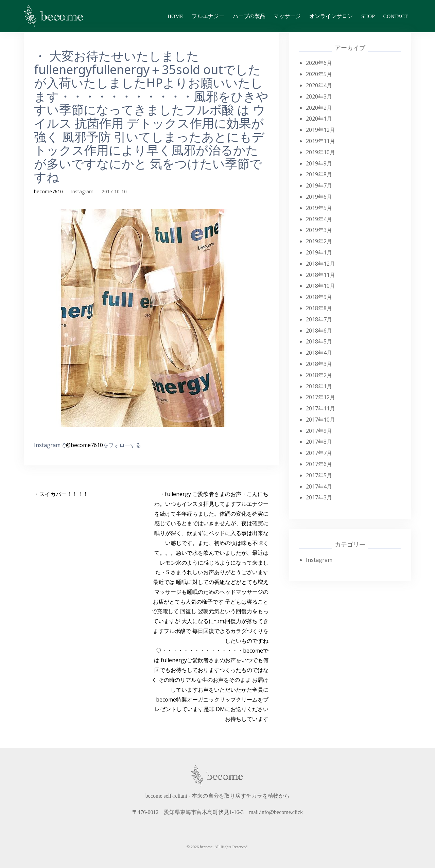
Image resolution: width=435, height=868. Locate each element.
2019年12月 (320, 130)
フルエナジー (208, 16)
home (175, 16)
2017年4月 (319, 486)
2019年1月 (319, 252)
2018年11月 (320, 275)
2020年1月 (319, 119)
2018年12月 (320, 264)
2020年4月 (319, 85)
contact (396, 16)
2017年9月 (319, 431)
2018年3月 (319, 364)
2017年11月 (320, 408)
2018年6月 (319, 331)
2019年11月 (320, 141)
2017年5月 (319, 475)
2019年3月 (319, 230)
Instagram (82, 191)
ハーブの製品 (249, 16)
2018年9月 (319, 297)
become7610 (48, 191)
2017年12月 (320, 397)
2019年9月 (319, 163)
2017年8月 (319, 442)
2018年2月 (319, 375)
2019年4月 (319, 219)
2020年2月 (319, 108)
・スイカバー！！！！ (61, 494)
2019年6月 (319, 197)
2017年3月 (319, 497)
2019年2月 (319, 241)
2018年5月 (319, 341)
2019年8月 (319, 174)
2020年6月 (319, 63)
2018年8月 (319, 308)
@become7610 (84, 445)
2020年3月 (319, 96)
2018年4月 (319, 353)
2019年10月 (320, 152)
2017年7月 (319, 453)
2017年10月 (320, 420)
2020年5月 (319, 74)
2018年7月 (319, 319)
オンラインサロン (331, 16)
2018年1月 (319, 386)
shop (368, 16)
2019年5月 (319, 208)
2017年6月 (319, 464)
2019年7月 (319, 185)
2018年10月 (320, 286)
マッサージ (287, 16)
